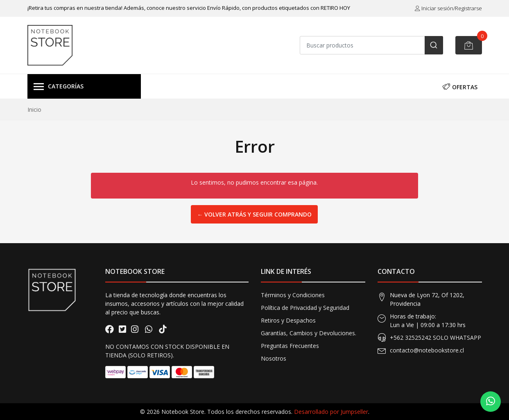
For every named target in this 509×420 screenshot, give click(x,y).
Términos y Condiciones (293, 295)
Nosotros (274, 358)
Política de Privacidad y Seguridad (305, 308)
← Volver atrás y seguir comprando (254, 214)
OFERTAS (460, 86)
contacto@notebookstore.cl (427, 350)
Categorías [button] (59, 87)
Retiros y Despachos (288, 320)
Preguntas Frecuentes (290, 346)
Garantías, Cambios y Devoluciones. (309, 333)
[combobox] (371, 45)
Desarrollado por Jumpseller (331, 412)
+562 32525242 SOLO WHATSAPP (435, 338)
